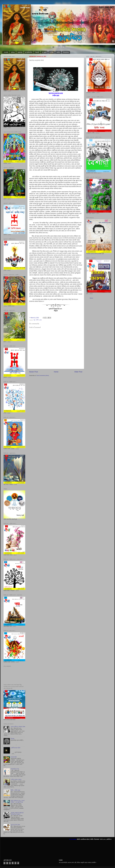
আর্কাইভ (58, 52)
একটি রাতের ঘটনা (16, 748)
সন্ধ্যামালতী (14, 757)
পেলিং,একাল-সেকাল (16, 780)
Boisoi (91, 298)
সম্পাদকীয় (6, 52)
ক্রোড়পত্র (20, 52)
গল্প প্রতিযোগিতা (29, 52)
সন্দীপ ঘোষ (39, 320)
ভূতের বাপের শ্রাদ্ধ (15, 825)
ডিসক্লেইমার (66, 52)
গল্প (34, 320)
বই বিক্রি (51, 52)
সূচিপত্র (13, 52)
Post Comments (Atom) (43, 375)
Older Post (78, 372)
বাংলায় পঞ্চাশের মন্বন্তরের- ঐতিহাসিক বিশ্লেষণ (17, 813)
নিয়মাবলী (37, 52)
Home (56, 372)
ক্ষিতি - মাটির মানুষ (15, 790)
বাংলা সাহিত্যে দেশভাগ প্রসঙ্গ (18, 727)
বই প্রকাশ (44, 52)
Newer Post (34, 372)
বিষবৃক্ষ (13, 739)
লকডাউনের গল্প (15, 769)
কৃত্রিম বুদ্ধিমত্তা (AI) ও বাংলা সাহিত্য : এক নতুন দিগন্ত (18, 801)
